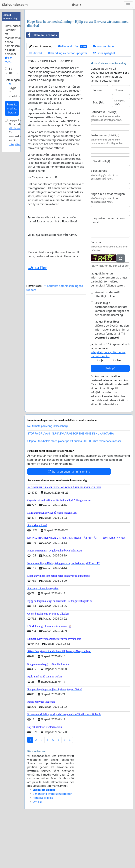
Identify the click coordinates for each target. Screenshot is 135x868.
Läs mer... (9, 60)
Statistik (36, 100)
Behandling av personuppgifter (68, 100)
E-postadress (99, 217)
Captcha (96, 289)
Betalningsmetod (16, 80)
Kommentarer (104, 93)
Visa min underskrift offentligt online (107, 341)
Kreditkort (15, 96)
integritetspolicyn (20, 144)
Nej (119, 407)
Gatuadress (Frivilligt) (104, 159)
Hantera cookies (43, 844)
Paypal (13, 88)
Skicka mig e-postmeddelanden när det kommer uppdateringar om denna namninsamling (112, 356)
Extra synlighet (104, 100)
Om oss (37, 848)
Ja (102, 407)
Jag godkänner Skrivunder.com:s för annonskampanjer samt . (20, 132)
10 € (11, 73)
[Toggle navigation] (128, 5)
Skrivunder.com (15, 5)
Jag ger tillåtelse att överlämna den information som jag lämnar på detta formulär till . (112, 376)
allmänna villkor (19, 128)
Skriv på (110, 415)
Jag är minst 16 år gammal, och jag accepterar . (110, 397)
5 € (10, 69)
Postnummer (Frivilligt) (105, 182)
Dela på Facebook (42, 82)
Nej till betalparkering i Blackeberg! (48, 473)
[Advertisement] (79, 38)
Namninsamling (41, 93)
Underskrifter (73, 93)
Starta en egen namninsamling (69, 518)
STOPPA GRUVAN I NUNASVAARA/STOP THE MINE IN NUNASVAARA (71, 480)
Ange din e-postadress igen (108, 241)
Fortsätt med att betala (12, 108)
